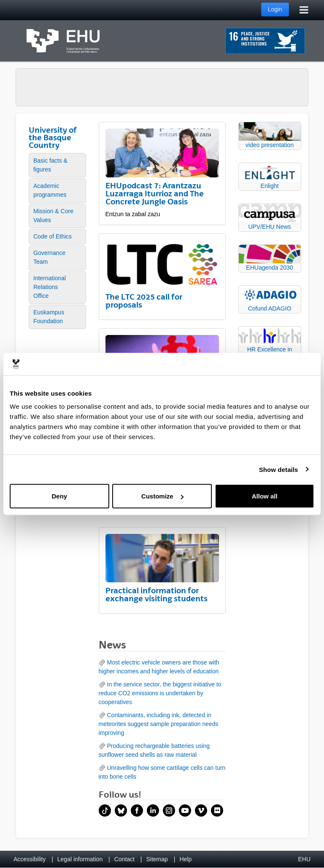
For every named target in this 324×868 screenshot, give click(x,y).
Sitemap (157, 859)
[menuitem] (57, 165)
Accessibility (30, 859)
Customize (162, 496)
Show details (279, 469)
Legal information (80, 859)
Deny (59, 496)
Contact (124, 859)
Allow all (265, 496)
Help (185, 859)
